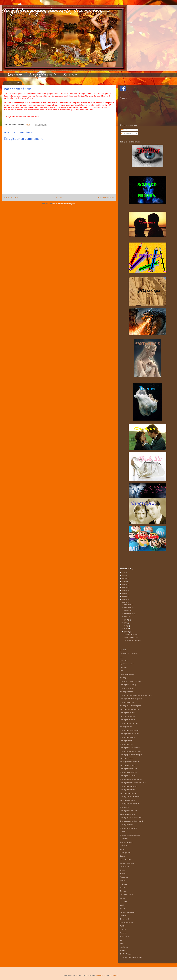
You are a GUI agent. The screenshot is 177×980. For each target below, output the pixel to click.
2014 (124, 596)
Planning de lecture (127, 923)
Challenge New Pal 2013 (128, 776)
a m (121, 657)
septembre (128, 614)
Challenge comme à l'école (129, 723)
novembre (128, 608)
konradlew (99, 975)
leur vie (122, 898)
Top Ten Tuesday (126, 954)
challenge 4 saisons (127, 692)
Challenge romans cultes (128, 786)
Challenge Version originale (129, 804)
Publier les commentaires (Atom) (64, 204)
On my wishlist (125, 919)
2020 (124, 578)
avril (126, 629)
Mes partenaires (70, 75)
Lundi (122, 905)
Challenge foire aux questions (130, 748)
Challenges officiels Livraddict (42, 75)
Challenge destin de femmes (130, 734)
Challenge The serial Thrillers (130, 797)
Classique (123, 846)
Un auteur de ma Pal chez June (131, 957)
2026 (124, 572)
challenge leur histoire (127, 765)
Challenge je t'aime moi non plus (131, 755)
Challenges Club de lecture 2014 (131, 818)
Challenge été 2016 (127, 744)
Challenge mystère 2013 (128, 769)
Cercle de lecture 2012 (128, 674)
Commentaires (127, 133)
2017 (124, 587)
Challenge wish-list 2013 (128, 811)
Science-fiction (125, 936)
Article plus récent (12, 197)
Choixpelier (124, 839)
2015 (124, 593)
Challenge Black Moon (128, 713)
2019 (124, 581)
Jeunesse (123, 891)
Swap (122, 943)
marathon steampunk (127, 912)
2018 (124, 584)
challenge (123, 678)
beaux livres (124, 660)
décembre (128, 605)
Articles (125, 130)
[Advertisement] (147, 557)
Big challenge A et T (127, 664)
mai (126, 626)
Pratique (123, 929)
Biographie (124, 667)
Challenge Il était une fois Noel (130, 751)
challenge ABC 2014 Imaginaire (131, 706)
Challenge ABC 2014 (127, 702)
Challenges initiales (127, 825)
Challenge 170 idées (127, 688)
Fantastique (124, 877)
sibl (121, 940)
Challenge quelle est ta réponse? (131, 779)
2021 (124, 575)
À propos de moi (15, 75)
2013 (124, 599)
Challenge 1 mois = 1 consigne (131, 681)
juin (126, 623)
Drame (122, 870)
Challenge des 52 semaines (129, 730)
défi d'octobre (125, 867)
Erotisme (123, 874)
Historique (123, 884)
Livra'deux (123, 902)
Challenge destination (127, 737)
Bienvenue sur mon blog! (132, 640)
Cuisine (123, 856)
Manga (122, 908)
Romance (123, 933)
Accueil (59, 197)
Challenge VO (125, 807)
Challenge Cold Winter (128, 720)
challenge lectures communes (130, 762)
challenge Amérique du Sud (129, 709)
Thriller (122, 950)
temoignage (124, 947)
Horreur (123, 888)
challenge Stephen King (128, 793)
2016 (124, 590)
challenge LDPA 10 (126, 758)
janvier (127, 632)
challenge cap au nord (128, 716)
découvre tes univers (127, 863)
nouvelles (123, 915)
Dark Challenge (125, 860)
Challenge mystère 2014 (128, 772)
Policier (123, 926)
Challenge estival (126, 741)
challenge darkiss (126, 727)
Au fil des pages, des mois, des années (52, 11)
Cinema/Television (126, 842)
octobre (127, 611)
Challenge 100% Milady (128, 685)
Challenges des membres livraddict (132, 821)
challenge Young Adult (128, 814)
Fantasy (123, 881)
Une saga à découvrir (131, 634)
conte (122, 849)
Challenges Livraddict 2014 (129, 828)
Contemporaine (125, 853)
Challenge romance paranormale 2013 (133, 783)
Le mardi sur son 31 (127, 895)
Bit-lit (122, 671)
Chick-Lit (123, 832)
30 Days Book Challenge (128, 653)
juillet (126, 620)
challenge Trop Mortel (127, 800)
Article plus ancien (106, 197)
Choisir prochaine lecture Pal (130, 835)
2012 (124, 602)
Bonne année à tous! (131, 637)
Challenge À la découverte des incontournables (136, 695)
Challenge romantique (127, 790)
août (126, 617)
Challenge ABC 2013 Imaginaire (131, 699)
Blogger (115, 975)
